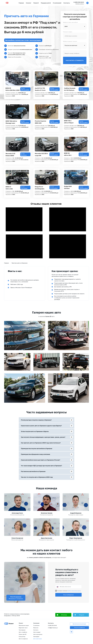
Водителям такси (23, 628)
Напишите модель (68, 32)
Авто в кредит (37, 632)
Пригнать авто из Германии (20, 263)
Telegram (82, 615)
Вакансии (36, 628)
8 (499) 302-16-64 (79, 2)
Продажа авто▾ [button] (46, 3)
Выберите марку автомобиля (70, 22)
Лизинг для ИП (23, 634)
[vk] (87, 3)
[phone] (75, 53)
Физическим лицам (24, 625)
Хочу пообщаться (68, 595)
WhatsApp (64, 615)
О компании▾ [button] (57, 3)
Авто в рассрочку (38, 634)
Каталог (29, 3)
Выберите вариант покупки (70, 41)
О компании (36, 625)
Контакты (67, 3)
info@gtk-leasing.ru (53, 628)
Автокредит (36, 637)
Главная (21, 3)
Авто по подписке (23, 639)
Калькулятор (22, 637)
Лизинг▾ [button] (36, 3)
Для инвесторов (38, 639)
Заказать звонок (80, 4)
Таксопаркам (22, 630)
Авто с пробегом (23, 632)
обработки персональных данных (74, 591)
